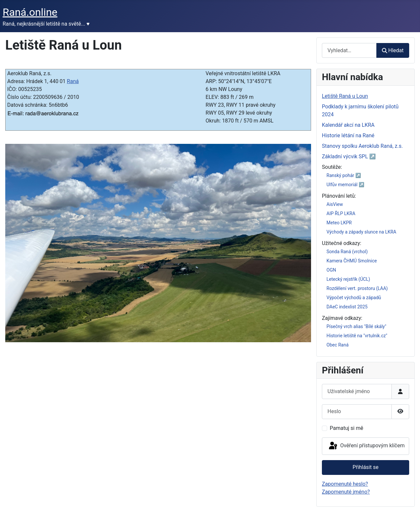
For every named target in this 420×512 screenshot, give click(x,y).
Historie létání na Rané (348, 135)
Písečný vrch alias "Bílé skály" (356, 326)
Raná (73, 81)
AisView (335, 204)
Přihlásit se (366, 467)
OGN (331, 270)
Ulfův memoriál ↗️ (345, 185)
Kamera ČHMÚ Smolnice (352, 261)
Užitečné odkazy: (342, 243)
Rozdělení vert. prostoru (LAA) (357, 288)
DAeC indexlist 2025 (347, 307)
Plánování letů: (339, 196)
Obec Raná (337, 345)
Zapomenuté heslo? (345, 484)
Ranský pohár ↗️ (344, 175)
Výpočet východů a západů (354, 298)
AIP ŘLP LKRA (341, 213)
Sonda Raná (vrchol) (347, 252)
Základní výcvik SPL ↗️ (349, 156)
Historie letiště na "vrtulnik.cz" (357, 336)
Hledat (393, 50)
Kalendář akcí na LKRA (348, 125)
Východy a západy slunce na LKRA (361, 232)
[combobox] (349, 50)
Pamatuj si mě (346, 428)
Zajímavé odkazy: (342, 318)
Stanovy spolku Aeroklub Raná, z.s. (362, 146)
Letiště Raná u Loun (345, 96)
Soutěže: (332, 167)
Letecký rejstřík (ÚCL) (348, 279)
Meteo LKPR (339, 223)
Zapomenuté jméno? (346, 492)
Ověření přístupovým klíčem (366, 446)
